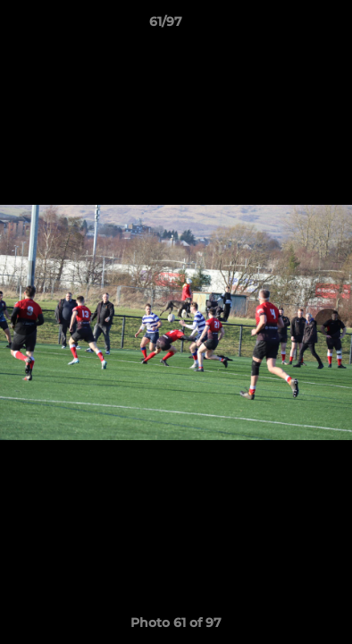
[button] (288, 26)
